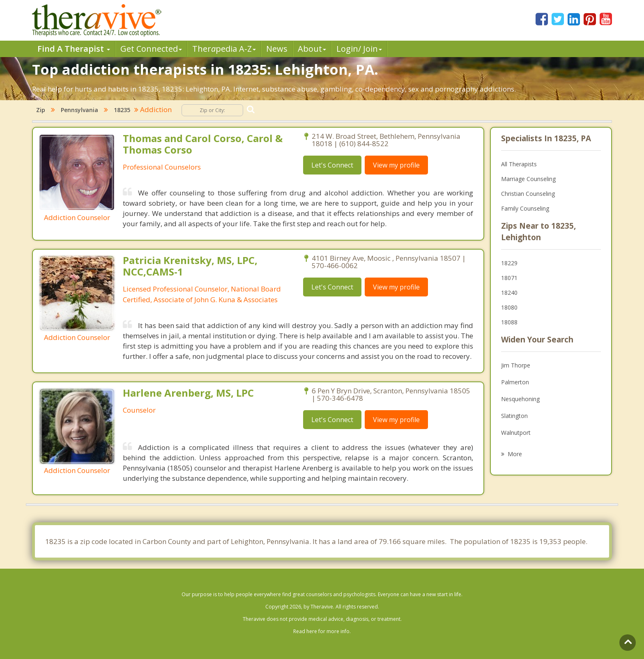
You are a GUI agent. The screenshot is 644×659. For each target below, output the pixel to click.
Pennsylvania (79, 110)
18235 (122, 110)
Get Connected (151, 49)
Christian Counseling (528, 194)
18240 (509, 293)
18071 (509, 278)
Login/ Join (359, 49)
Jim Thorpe (516, 365)
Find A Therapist (74, 49)
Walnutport (516, 433)
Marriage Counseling (528, 179)
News (277, 49)
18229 (509, 263)
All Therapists (519, 164)
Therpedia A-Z (224, 49)
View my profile (396, 165)
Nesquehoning (520, 399)
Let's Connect (332, 165)
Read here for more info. (322, 631)
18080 (509, 307)
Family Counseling (525, 208)
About (312, 49)
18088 (509, 322)
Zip (41, 110)
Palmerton (515, 382)
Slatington (514, 416)
